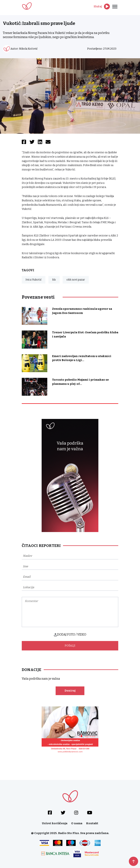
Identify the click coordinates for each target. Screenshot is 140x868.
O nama (77, 823)
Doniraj (70, 691)
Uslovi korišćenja (55, 823)
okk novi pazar (76, 280)
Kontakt (92, 823)
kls (54, 280)
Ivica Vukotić (34, 280)
